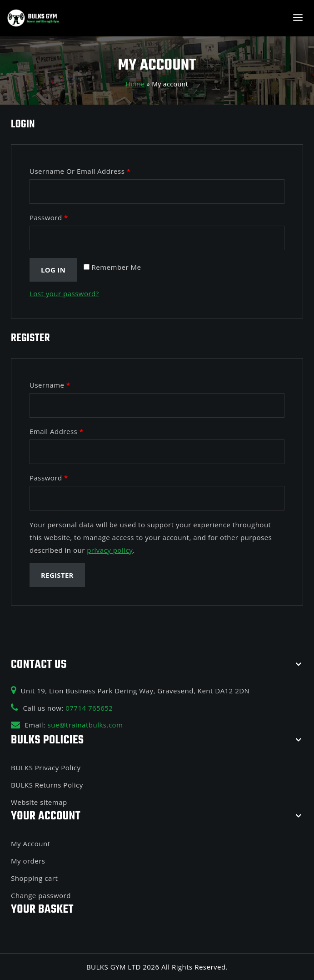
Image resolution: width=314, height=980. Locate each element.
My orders (28, 861)
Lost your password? (64, 293)
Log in (53, 270)
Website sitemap (39, 802)
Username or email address (80, 171)
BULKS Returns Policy (47, 785)
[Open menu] (298, 18)
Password (49, 217)
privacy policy (110, 550)
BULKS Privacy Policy (46, 768)
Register (57, 575)
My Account (31, 844)
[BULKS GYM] (33, 18)
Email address (56, 431)
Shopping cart (34, 878)
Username (50, 385)
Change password (41, 895)
